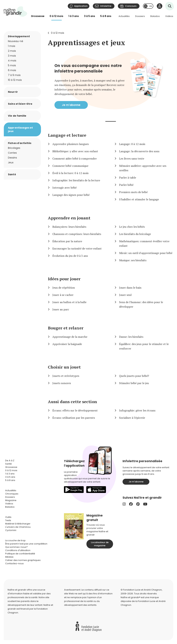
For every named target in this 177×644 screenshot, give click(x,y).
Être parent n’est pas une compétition (26, 544)
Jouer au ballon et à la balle (69, 302)
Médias (9, 557)
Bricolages (14, 148)
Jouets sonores (62, 383)
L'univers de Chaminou (18, 527)
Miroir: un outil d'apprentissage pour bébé (146, 253)
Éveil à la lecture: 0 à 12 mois (70, 173)
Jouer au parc (61, 309)
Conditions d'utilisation (18, 550)
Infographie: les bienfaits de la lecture (76, 180)
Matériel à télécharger (18, 524)
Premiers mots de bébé (133, 192)
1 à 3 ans (74, 16)
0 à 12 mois (56, 16)
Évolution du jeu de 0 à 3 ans (70, 256)
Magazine (11, 500)
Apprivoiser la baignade (67, 344)
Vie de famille (17, 116)
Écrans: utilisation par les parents (74, 418)
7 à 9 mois (14, 75)
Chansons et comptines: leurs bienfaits (77, 234)
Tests (8, 520)
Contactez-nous (14, 563)
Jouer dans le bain (130, 288)
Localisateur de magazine (100, 544)
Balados (155, 16)
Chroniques (12, 494)
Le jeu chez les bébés (132, 227)
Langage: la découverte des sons (139, 151)
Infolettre (106, 6)
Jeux (11, 162)
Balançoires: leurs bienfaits (69, 227)
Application (81, 6)
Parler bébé (126, 185)
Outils (8, 517)
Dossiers (140, 16)
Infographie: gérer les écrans (137, 410)
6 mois (12, 70)
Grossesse (38, 16)
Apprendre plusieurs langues (71, 144)
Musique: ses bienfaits (133, 260)
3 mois (12, 56)
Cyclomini (11, 530)
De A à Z (10, 461)
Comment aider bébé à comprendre (74, 158)
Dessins (12, 158)
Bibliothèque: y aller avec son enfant (75, 151)
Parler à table (128, 178)
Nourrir (13, 92)
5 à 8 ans (106, 16)
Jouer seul (125, 295)
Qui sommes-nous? (16, 547)
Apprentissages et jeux (86, 42)
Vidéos (169, 16)
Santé (12, 174)
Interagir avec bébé (64, 188)
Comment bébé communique (70, 166)
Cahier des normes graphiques (23, 560)
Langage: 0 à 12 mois (132, 144)
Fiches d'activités (20, 143)
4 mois (12, 61)
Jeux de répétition (64, 288)
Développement (19, 36)
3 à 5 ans (90, 16)
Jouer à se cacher (63, 295)
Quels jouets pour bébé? (134, 376)
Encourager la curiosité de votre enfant (77, 248)
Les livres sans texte (132, 158)
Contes (12, 153)
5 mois (12, 65)
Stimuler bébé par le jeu (134, 383)
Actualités (124, 16)
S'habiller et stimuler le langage (139, 199)
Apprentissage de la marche (70, 337)
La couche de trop (15, 540)
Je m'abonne (71, 105)
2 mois (12, 51)
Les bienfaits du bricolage (135, 234)
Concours (131, 6)
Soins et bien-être (20, 104)
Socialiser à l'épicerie (132, 418)
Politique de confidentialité (20, 554)
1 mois (12, 46)
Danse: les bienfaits (131, 337)
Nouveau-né (16, 41)
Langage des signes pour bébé (71, 195)
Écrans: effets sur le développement (75, 410)
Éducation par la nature (67, 241)
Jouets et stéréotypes (66, 376)
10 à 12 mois (15, 80)
